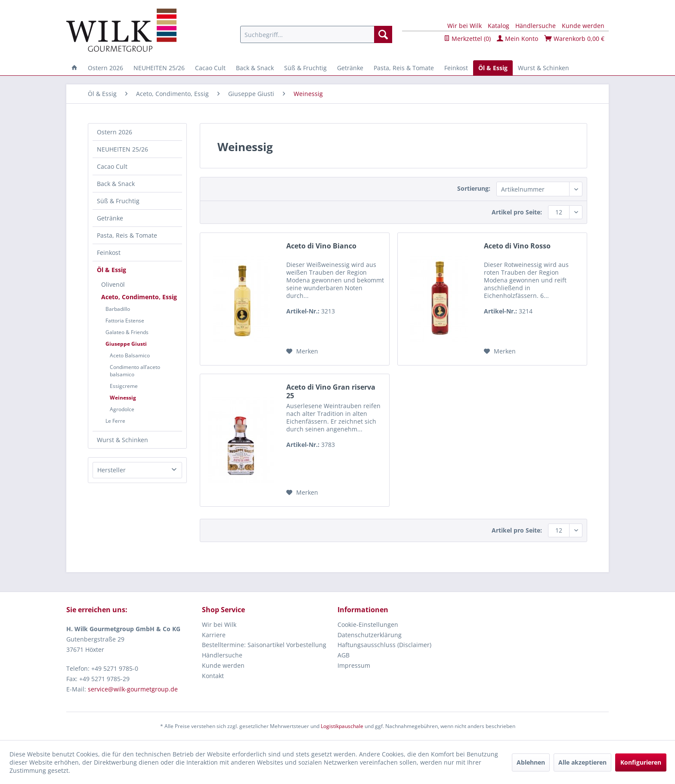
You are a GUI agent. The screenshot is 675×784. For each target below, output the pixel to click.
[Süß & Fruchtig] (305, 68)
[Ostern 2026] (105, 68)
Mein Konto (517, 39)
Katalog (499, 26)
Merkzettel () (467, 39)
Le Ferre (115, 421)
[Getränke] (350, 68)
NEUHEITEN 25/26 (122, 149)
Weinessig (123, 398)
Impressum (354, 665)
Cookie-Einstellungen (368, 624)
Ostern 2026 (115, 132)
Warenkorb (574, 39)
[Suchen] (383, 34)
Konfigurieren (641, 762)
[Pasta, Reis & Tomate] (404, 68)
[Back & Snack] (255, 68)
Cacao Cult (112, 166)
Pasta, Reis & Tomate (127, 235)
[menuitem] (316, 34)
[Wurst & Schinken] (543, 68)
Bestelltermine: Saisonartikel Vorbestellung (264, 645)
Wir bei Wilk (464, 26)
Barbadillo (118, 309)
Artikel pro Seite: (517, 212)
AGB (344, 655)
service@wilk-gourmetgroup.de (133, 689)
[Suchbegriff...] (316, 34)
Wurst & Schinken (122, 440)
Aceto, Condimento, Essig (139, 297)
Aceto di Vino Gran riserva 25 (331, 391)
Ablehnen (531, 762)
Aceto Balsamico (130, 355)
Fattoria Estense (125, 321)
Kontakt (213, 676)
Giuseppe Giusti (126, 344)
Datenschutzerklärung (370, 635)
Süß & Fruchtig (118, 201)
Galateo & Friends (127, 332)
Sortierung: (474, 188)
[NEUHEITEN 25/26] (159, 68)
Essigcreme (124, 386)
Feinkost (109, 253)
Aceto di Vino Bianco (321, 246)
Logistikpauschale (342, 726)
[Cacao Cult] (210, 68)
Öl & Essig (111, 270)
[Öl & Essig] (493, 68)
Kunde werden (583, 26)
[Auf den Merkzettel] (302, 351)
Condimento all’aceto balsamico (135, 371)
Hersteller (111, 470)
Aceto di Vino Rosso (517, 246)
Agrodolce (122, 409)
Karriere (214, 635)
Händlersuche (536, 26)
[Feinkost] (456, 68)
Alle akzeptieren (582, 762)
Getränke (110, 218)
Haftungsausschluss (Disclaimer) (384, 645)
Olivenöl (113, 284)
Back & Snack (116, 184)
